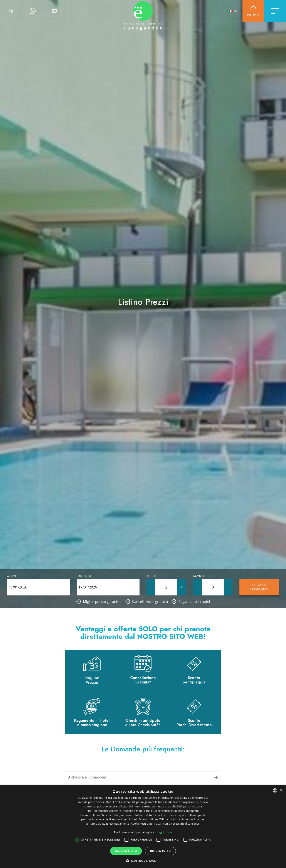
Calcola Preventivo (259, 587)
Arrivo (12, 576)
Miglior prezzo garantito (102, 602)
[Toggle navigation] (275, 11)
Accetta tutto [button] (126, 851)
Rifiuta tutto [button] (161, 851)
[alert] (143, 826)
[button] (143, 861)
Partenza (84, 576)
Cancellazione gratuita (150, 602)
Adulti (151, 576)
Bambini (199, 576)
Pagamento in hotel (194, 602)
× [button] (281, 790)
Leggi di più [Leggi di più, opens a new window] (165, 832)
